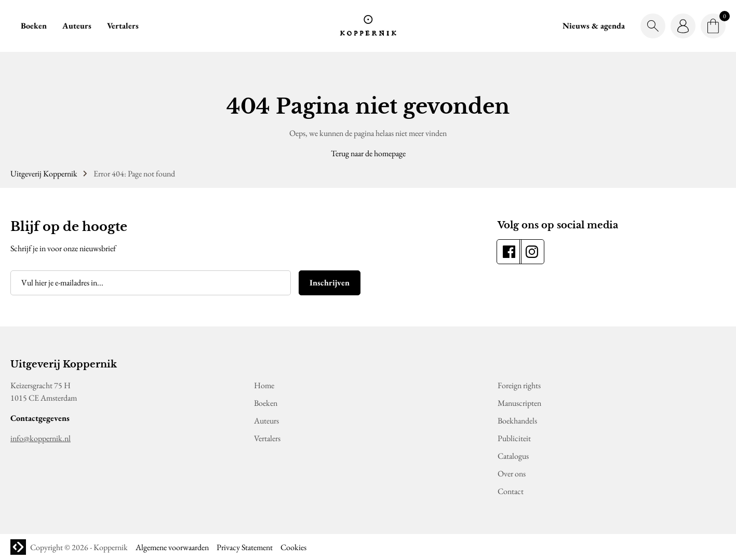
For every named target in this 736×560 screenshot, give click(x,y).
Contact (511, 491)
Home (264, 385)
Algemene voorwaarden (172, 547)
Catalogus (513, 456)
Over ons (512, 474)
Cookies (293, 547)
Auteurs (77, 26)
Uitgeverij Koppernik (44, 174)
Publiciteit (514, 438)
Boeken (34, 26)
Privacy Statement (245, 547)
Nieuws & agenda (594, 26)
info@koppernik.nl (41, 438)
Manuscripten (519, 403)
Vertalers (123, 26)
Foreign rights (519, 385)
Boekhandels (517, 421)
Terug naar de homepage (368, 153)
